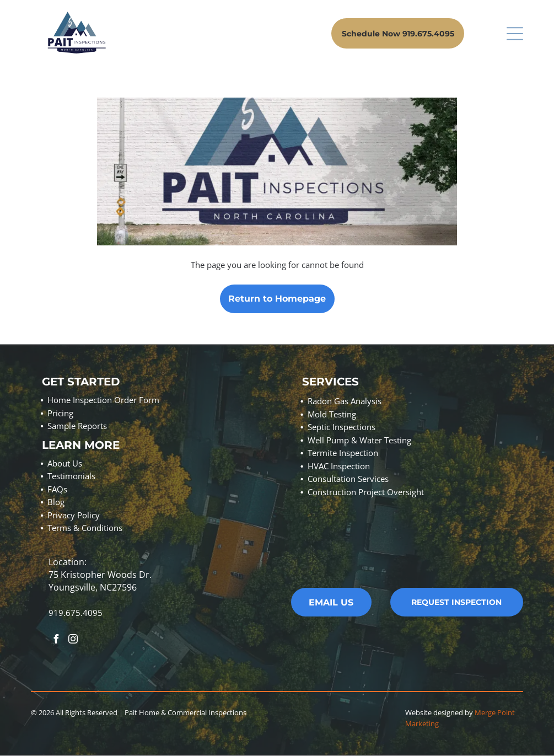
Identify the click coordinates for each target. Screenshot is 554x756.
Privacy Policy (74, 515)
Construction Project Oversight (366, 492)
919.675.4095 (76, 613)
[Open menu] (515, 34)
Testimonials (71, 476)
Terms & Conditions (85, 528)
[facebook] (56, 640)
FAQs (57, 489)
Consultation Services (348, 479)
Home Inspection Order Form (103, 400)
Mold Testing (332, 414)
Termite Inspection (343, 453)
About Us (65, 463)
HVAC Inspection (339, 466)
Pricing (60, 413)
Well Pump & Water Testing (359, 440)
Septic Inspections (341, 427)
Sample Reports (77, 426)
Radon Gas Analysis (345, 401)
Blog (56, 502)
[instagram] (73, 640)
